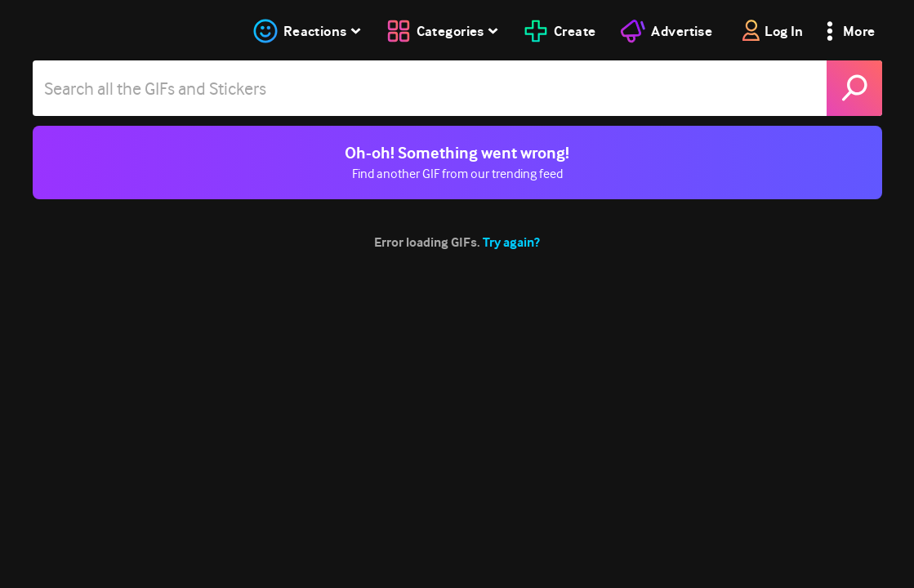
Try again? (511, 242)
